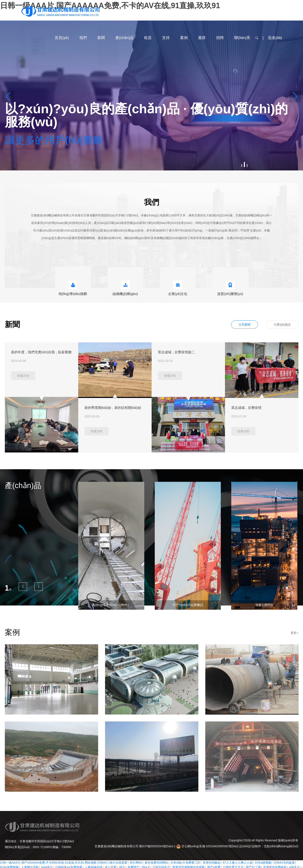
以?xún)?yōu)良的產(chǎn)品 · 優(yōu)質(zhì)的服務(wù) (146, 115)
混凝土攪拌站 (264, 605)
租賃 (148, 38)
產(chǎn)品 (124, 38)
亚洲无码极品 (212, 863)
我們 (83, 38)
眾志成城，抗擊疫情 (246, 408)
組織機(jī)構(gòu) (125, 294)
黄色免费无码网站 (156, 863)
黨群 (202, 38)
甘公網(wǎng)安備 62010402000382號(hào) (208, 846)
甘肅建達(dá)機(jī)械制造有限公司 (116, 846)
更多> (294, 633)
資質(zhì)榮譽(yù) (230, 294)
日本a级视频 (263, 863)
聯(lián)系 (242, 38)
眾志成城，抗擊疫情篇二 (176, 352)
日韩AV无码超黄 (284, 863)
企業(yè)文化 (178, 294)
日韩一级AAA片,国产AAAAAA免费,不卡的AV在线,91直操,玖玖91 (42, 863)
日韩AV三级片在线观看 (112, 863)
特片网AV (136, 863)
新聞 (101, 38)
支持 (166, 38)
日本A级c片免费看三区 (185, 863)
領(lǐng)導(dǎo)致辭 (73, 294)
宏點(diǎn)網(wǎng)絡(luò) (281, 846)
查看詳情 (23, 376)
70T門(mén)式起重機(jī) (188, 605)
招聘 (220, 38)
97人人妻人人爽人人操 (238, 863)
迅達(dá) (275, 38)
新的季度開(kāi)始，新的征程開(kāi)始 (113, 408)
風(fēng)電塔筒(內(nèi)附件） (111, 605)
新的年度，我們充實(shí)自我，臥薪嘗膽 (41, 352)
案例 (184, 38)
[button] (8, 97)
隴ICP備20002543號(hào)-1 (157, 846)
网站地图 (91, 863)
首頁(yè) (62, 38)
